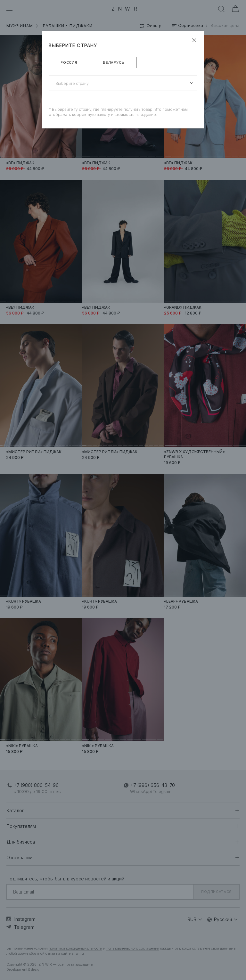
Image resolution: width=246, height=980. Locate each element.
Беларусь (114, 62)
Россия (69, 62)
